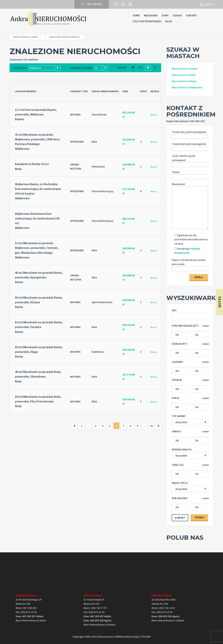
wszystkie (181, 422)
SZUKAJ (199, 517)
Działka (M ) (180, 344)
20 (151, 426)
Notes (220, 302)
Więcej (154, 115)
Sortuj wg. (20, 68)
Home (136, 15)
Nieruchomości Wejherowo (187, 87)
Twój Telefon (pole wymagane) (190, 160)
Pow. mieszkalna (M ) (185, 326)
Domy (165, 15)
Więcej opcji (180, 483)
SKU (174, 310)
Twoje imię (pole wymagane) (190, 134)
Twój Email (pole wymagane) (190, 146)
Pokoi (175, 398)
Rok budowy (180, 498)
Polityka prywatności (147, 21)
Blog (169, 21)
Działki (177, 15)
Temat (190, 174)
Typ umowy (179, 416)
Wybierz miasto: (182, 449)
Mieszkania (151, 15)
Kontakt (192, 15)
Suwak (205, 326)
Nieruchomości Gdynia (185, 69)
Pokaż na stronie (81, 68)
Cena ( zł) (178, 465)
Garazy (176, 431)
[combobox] (45, 68)
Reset (181, 518)
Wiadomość (190, 206)
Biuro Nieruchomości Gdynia (168, 620)
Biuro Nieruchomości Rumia (99, 625)
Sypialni (177, 380)
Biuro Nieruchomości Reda (31, 620)
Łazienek (177, 362)
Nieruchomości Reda (184, 75)
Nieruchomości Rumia (184, 81)
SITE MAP (146, 637)
